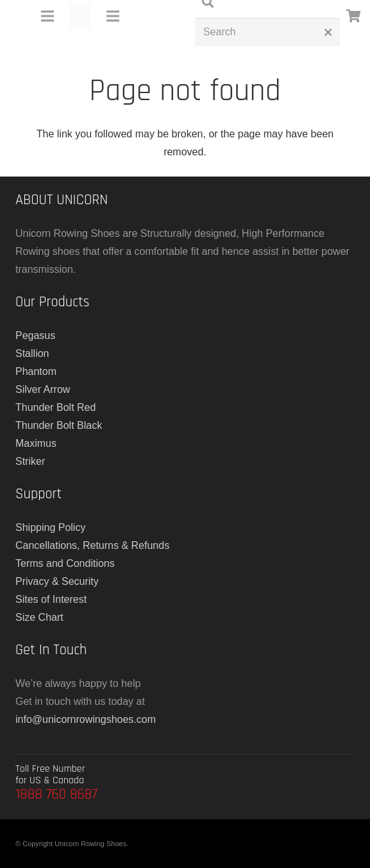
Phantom (36, 371)
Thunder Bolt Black (59, 425)
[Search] (267, 32)
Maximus (36, 443)
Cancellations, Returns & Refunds (92, 545)
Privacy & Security (57, 581)
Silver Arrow (43, 389)
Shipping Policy (50, 527)
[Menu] (47, 16)
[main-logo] (80, 16)
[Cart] (354, 16)
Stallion (32, 353)
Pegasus (35, 335)
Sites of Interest (51, 599)
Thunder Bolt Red (55, 407)
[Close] (328, 32)
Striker (30, 461)
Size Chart (39, 617)
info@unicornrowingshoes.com (86, 719)
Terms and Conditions (65, 563)
